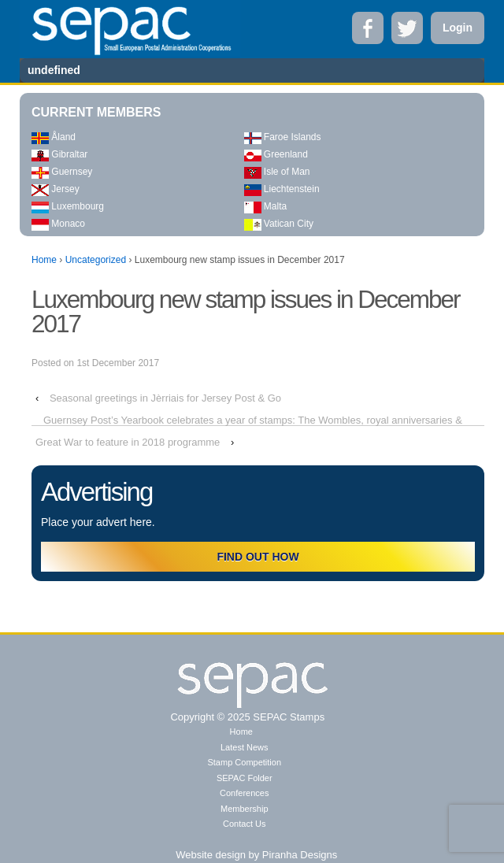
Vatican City (279, 224)
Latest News (245, 747)
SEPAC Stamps (287, 717)
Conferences (244, 793)
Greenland (276, 154)
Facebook (368, 28)
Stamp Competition (244, 762)
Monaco (58, 224)
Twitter (407, 28)
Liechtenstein (282, 189)
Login (458, 28)
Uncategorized (96, 260)
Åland (54, 137)
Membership (245, 809)
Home (44, 260)
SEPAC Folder (245, 778)
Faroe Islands (283, 137)
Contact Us (244, 824)
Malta (266, 206)
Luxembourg (68, 206)
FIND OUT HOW (258, 557)
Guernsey (62, 172)
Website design (211, 855)
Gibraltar (59, 154)
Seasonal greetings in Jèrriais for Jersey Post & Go (165, 398)
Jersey (56, 189)
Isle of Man (277, 172)
